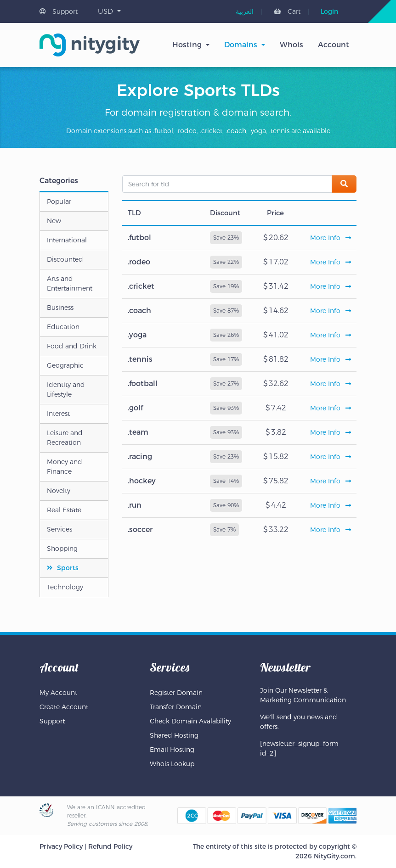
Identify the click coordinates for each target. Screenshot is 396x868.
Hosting (187, 45)
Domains (241, 45)
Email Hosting (172, 750)
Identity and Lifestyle (66, 389)
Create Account (64, 707)
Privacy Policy (61, 846)
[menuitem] (245, 11)
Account (334, 45)
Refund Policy (110, 846)
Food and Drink (72, 346)
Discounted (65, 259)
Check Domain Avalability (190, 721)
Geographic (65, 365)
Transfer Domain (176, 707)
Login (329, 11)
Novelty (59, 491)
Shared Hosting (174, 735)
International (67, 240)
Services (59, 529)
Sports (68, 568)
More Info (331, 238)
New (54, 221)
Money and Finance (65, 467)
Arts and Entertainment (70, 283)
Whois (291, 45)
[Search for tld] (227, 184)
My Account (58, 693)
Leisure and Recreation (65, 438)
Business (60, 308)
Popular (59, 202)
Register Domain (176, 693)
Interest (58, 414)
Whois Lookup (172, 764)
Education (63, 327)
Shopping (62, 549)
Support (59, 11)
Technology (65, 587)
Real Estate (64, 510)
